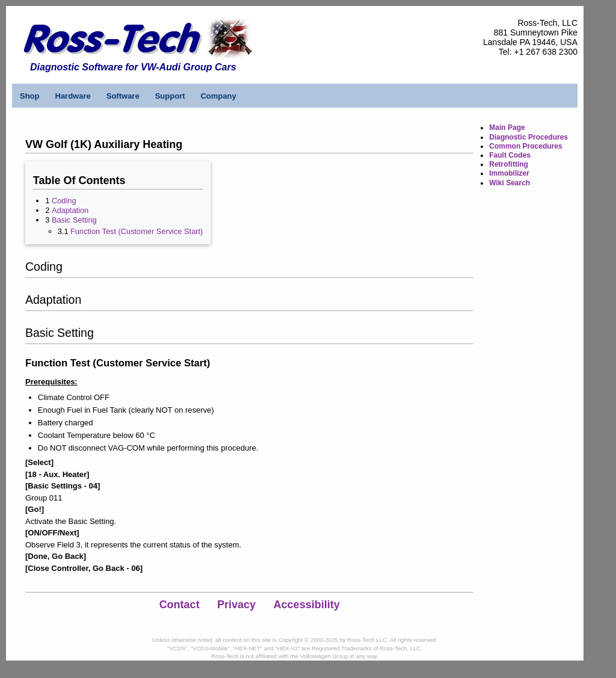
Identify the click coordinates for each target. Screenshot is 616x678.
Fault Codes (510, 155)
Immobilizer (509, 173)
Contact (180, 605)
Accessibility (307, 605)
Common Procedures (525, 146)
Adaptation (70, 210)
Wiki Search (510, 183)
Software (123, 96)
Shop (30, 96)
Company (218, 96)
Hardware (73, 96)
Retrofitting (509, 164)
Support (170, 96)
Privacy (236, 605)
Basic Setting (74, 220)
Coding (64, 201)
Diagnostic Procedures (528, 137)
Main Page (507, 128)
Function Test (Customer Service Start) (137, 231)
